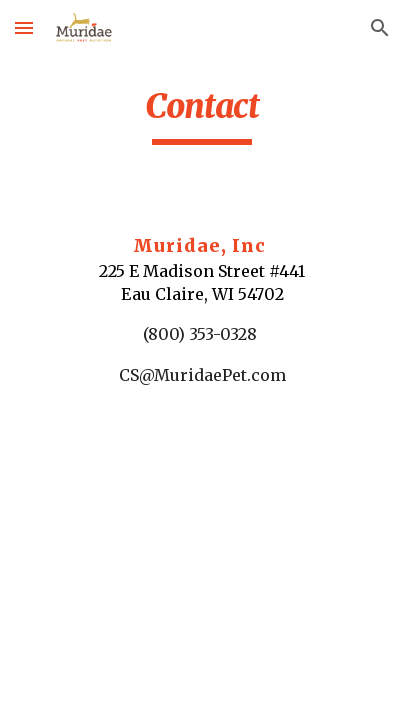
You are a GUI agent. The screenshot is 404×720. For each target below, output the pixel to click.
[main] (202, 115)
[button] (24, 27)
